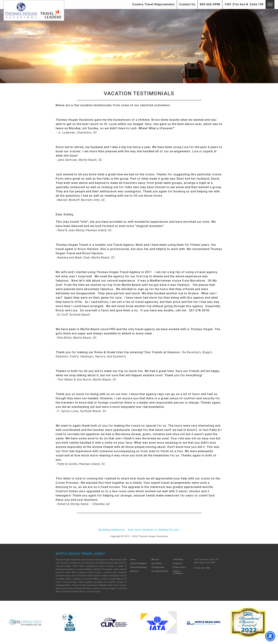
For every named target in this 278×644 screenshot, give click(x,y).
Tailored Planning (138, 567)
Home (133, 560)
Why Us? (155, 560)
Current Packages (138, 563)
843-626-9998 (210, 4)
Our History (157, 563)
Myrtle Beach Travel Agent (80, 554)
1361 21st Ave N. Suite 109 (244, 4)
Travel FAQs (178, 560)
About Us (134, 571)
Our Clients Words (160, 571)
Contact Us (187, 4)
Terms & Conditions (178, 572)
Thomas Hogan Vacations (34, 10)
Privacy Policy (179, 567)
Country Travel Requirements (153, 4)
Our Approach (158, 567)
